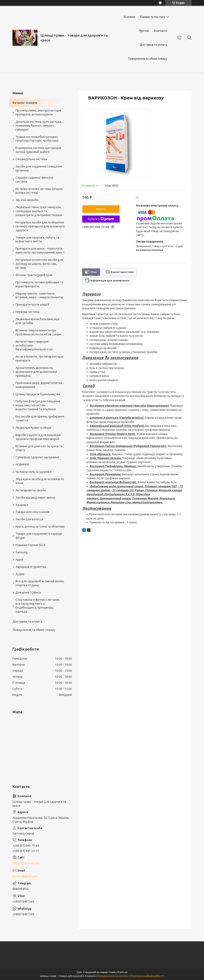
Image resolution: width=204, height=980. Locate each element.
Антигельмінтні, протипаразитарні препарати (39, 359)
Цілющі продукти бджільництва (38, 394)
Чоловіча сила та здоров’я (34, 472)
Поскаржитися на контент (113, 976)
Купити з (101, 219)
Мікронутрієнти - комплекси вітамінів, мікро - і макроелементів (39, 295)
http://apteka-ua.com (26, 863)
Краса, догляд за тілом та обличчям (40, 527)
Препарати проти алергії (32, 305)
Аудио (20, 574)
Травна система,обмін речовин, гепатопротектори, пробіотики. (37, 139)
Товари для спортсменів (32, 512)
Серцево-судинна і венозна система (34, 180)
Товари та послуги (152, 17)
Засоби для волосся (29, 519)
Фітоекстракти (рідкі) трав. (34, 275)
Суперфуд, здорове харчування (37, 457)
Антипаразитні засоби (31, 490)
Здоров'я (22, 505)
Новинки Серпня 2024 (30, 545)
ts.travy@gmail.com (25, 876)
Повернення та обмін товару (148, 59)
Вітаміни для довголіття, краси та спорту (39, 448)
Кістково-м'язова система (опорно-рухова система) (40, 191)
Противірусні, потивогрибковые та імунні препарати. (39, 284)
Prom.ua (122, 972)
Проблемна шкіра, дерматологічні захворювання (39, 385)
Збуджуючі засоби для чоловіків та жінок (40, 481)
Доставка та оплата (154, 45)
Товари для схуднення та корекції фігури (39, 536)
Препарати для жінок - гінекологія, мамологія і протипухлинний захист (40, 251)
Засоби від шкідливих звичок (36, 498)
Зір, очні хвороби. (27, 200)
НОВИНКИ (22, 465)
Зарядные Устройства (31, 567)
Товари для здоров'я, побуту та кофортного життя (37, 240)
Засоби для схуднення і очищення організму (39, 168)
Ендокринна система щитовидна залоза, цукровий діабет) (38, 150)
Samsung (22, 552)
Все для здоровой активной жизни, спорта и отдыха (40, 583)
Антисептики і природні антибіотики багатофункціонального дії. (34, 346)
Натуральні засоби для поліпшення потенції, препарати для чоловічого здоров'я (40, 226)
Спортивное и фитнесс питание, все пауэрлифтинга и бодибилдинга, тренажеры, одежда (38, 606)
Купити (101, 209)
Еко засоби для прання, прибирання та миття (40, 418)
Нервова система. (28, 312)
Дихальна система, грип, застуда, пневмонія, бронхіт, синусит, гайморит (39, 126)
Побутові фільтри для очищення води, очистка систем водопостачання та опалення (38, 405)
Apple (19, 560)
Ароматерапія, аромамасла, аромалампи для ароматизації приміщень (36, 372)
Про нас (144, 31)
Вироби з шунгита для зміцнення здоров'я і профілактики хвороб (38, 437)
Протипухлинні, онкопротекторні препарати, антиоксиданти (38, 112)
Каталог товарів (25, 103)
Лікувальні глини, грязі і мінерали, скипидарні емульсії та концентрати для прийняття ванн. (39, 211)
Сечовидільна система (31, 159)
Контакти (161, 31)
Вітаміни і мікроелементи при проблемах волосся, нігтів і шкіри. (39, 332)
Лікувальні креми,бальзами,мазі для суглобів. (37, 321)
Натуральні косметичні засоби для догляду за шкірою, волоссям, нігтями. (39, 264)
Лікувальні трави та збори (33, 428)
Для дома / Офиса (28, 592)
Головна (129, 17)
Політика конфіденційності (147, 976)
